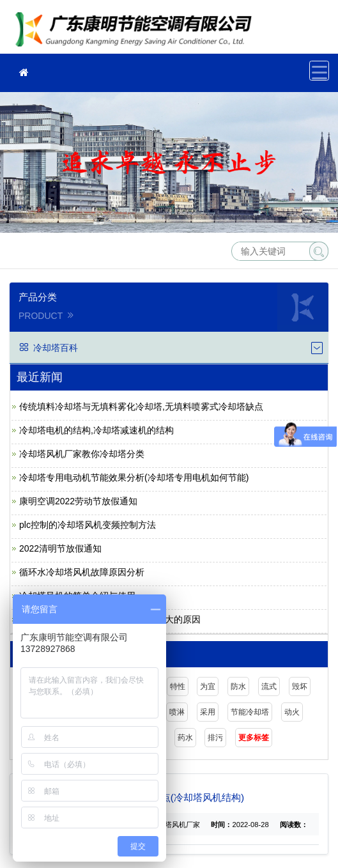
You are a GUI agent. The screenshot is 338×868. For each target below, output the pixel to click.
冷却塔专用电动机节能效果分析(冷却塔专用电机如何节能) (134, 477)
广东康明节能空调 (137, 31)
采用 (208, 712)
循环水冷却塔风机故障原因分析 (82, 572)
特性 (178, 686)
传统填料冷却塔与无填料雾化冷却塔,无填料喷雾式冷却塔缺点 (141, 407)
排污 (215, 738)
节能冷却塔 (250, 712)
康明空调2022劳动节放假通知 (78, 501)
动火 (292, 712)
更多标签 (254, 738)
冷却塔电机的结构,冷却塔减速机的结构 (96, 430)
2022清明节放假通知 (60, 548)
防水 (238, 686)
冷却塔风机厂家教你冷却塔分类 (82, 454)
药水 (185, 738)
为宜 (208, 686)
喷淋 (177, 712)
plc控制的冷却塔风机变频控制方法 (88, 525)
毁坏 (300, 686)
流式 (269, 686)
